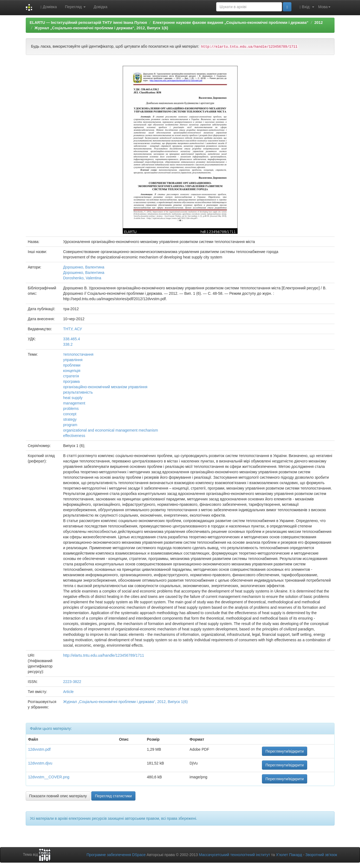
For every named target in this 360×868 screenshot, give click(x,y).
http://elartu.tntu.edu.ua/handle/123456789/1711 (104, 655)
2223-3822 (72, 682)
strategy (70, 419)
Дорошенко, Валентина (84, 267)
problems (71, 409)
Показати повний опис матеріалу (58, 796)
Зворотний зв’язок (321, 855)
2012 (318, 22)
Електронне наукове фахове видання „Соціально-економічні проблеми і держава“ (231, 22)
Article (68, 692)
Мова (324, 7)
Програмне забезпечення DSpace (116, 855)
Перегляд (75, 7)
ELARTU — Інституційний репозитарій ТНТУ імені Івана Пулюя (88, 22)
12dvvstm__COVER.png (49, 777)
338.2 (68, 344)
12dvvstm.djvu (40, 763)
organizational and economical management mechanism (111, 430)
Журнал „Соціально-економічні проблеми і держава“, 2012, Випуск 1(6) (101, 28)
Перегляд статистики (113, 796)
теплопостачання (78, 354)
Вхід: (307, 7)
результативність (78, 392)
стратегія (71, 376)
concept (70, 414)
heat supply (73, 398)
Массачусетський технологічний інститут (234, 855)
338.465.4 (72, 339)
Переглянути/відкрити (285, 751)
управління (73, 360)
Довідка (100, 7)
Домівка (49, 7)
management (74, 403)
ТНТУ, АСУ (73, 329)
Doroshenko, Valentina (82, 278)
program (70, 425)
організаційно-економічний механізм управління (105, 387)
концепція (72, 371)
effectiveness (74, 436)
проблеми (72, 365)
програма (71, 381)
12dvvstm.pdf (39, 749)
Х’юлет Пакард (289, 855)
